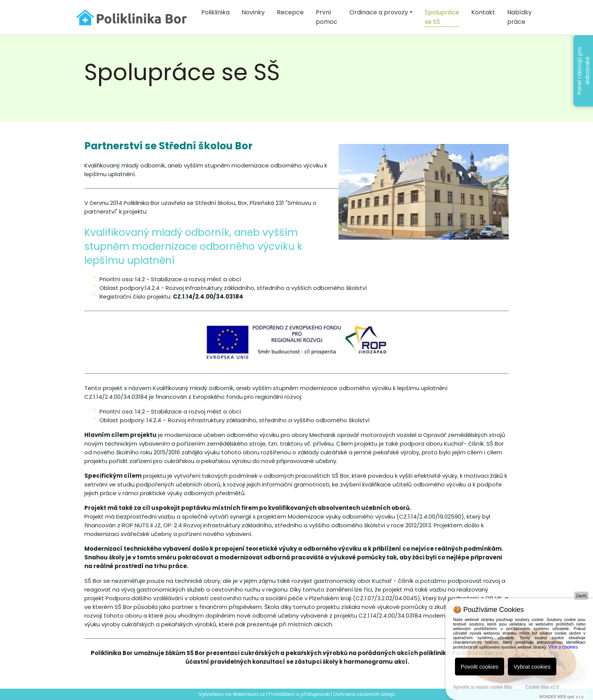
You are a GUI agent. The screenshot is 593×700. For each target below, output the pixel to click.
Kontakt (483, 12)
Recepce (290, 12)
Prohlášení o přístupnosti (299, 694)
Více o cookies (563, 647)
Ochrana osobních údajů (364, 694)
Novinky (253, 12)
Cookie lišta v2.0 (542, 687)
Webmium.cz (249, 694)
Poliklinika (215, 12)
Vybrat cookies (532, 667)
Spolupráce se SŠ (442, 17)
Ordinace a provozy (379, 12)
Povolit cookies (480, 667)
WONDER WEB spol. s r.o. (562, 697)
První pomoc (327, 17)
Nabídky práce (519, 17)
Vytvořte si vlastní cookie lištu (483, 687)
